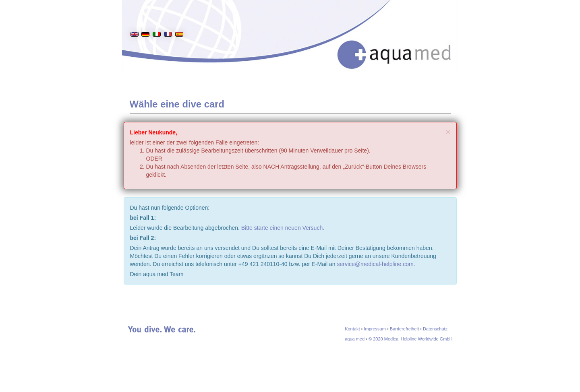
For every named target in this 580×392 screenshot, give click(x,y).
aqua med (355, 339)
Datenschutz (435, 329)
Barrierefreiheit (404, 329)
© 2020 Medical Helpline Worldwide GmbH (410, 339)
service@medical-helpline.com (375, 264)
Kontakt (352, 329)
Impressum (375, 329)
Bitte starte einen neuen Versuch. (283, 228)
